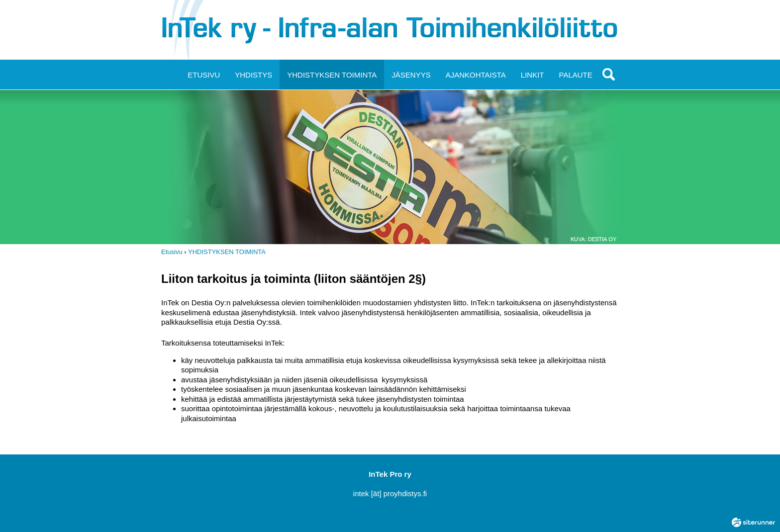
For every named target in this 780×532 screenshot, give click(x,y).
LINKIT (533, 75)
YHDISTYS (253, 75)
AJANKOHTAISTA (476, 75)
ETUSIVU (204, 75)
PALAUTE (576, 75)
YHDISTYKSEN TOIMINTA (332, 75)
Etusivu (172, 252)
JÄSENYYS (411, 75)
